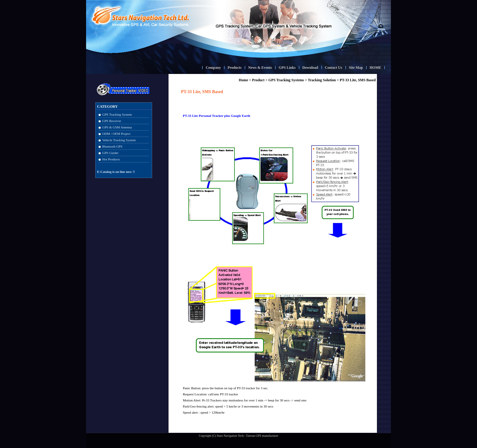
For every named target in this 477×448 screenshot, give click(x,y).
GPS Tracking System (117, 114)
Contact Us (334, 68)
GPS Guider (110, 153)
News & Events (260, 68)
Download (310, 68)
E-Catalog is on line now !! (116, 172)
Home (244, 80)
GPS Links (287, 68)
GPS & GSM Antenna (117, 127)
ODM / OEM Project (116, 134)
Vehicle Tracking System (119, 140)
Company (213, 68)
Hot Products (111, 159)
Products (235, 68)
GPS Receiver (112, 121)
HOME (375, 68)
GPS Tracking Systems (286, 80)
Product (258, 80)
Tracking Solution (322, 80)
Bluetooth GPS (112, 146)
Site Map (356, 68)
